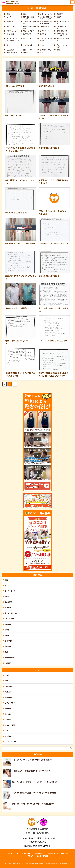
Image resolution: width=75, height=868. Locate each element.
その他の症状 (28, 45)
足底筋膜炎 (10, 50)
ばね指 (7, 630)
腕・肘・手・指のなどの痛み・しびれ (13, 41)
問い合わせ (9, 736)
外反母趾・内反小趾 (63, 27)
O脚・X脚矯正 (10, 619)
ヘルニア (43, 45)
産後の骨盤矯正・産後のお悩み (46, 23)
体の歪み (10, 22)
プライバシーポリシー (12, 742)
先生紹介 (8, 692)
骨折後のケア (45, 31)
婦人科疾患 (10, 34)
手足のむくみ (11, 31)
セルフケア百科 (10, 725)
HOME (7, 675)
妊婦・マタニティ (46, 14)
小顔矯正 (8, 663)
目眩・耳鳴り (28, 50)
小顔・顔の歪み (62, 31)
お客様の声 (9, 697)
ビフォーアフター (11, 703)
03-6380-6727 (37, 842)
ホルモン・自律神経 (63, 23)
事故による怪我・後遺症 (46, 40)
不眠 (58, 50)
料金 (6, 681)
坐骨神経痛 (27, 34)
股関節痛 (8, 647)
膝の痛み (8, 624)
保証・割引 (9, 686)
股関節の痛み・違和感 (29, 27)
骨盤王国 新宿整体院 (38, 828)
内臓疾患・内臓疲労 (63, 40)
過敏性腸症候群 (12, 53)
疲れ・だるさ (28, 39)
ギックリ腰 (10, 26)
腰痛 (8, 14)
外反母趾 (8, 608)
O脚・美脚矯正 (45, 26)
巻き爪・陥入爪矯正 (11, 613)
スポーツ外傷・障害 (29, 23)
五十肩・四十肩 (10, 591)
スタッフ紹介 (27, 853)
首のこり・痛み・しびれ (29, 18)
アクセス (8, 714)
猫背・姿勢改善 (29, 31)
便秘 (42, 53)
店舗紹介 (8, 720)
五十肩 (9, 17)
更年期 (26, 53)
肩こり (7, 586)
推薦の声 (8, 709)
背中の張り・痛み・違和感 (62, 35)
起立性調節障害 (45, 50)
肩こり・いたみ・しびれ (63, 46)
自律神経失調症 (10, 658)
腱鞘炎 (59, 17)
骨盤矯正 (60, 14)
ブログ (7, 731)
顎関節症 (43, 34)
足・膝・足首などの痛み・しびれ (46, 18)
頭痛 (25, 14)
